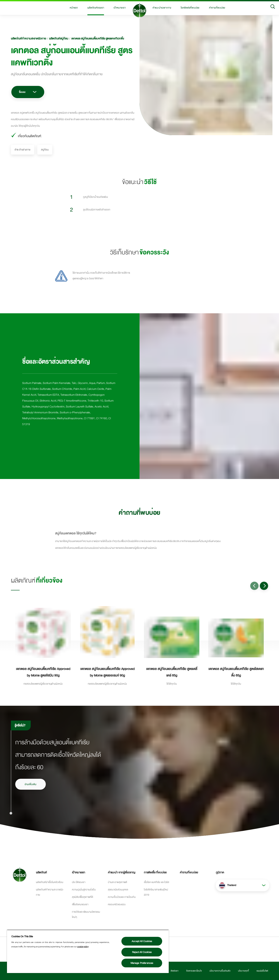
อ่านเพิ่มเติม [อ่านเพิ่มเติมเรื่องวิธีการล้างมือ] (31, 784)
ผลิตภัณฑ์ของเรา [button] (96, 8)
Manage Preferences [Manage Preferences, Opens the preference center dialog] (142, 963)
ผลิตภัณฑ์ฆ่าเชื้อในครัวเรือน (50, 882)
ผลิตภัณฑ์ (41, 873)
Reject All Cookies (142, 952)
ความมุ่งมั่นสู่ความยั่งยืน (84, 890)
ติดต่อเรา (175, 971)
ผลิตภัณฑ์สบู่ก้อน (59, 39)
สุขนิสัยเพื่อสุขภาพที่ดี (83, 897)
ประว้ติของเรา (79, 882)
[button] (242, 885)
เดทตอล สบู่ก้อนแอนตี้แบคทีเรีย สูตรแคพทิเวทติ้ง (98, 39)
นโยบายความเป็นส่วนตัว (220, 971)
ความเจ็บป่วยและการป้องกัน (122, 897)
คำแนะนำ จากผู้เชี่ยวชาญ (122, 873)
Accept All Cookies (142, 941)
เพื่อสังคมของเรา (80, 904)
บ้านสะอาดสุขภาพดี (117, 882)
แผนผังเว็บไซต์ (262, 971)
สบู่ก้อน (45, 150)
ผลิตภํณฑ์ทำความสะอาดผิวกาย (28, 39)
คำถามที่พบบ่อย (217, 8)
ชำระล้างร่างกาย (23, 150)
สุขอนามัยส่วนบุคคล (118, 890)
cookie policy (83, 947)
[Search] (273, 8)
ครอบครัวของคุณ (117, 904)
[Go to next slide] (264, 586)
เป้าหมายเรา (120, 8)
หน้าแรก (74, 8)
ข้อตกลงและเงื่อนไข (194, 971)
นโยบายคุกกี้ (243, 971)
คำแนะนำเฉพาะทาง (162, 8)
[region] (88, 951)
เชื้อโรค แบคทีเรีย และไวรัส (157, 882)
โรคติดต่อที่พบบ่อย (190, 8)
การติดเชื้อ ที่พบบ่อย (155, 873)
